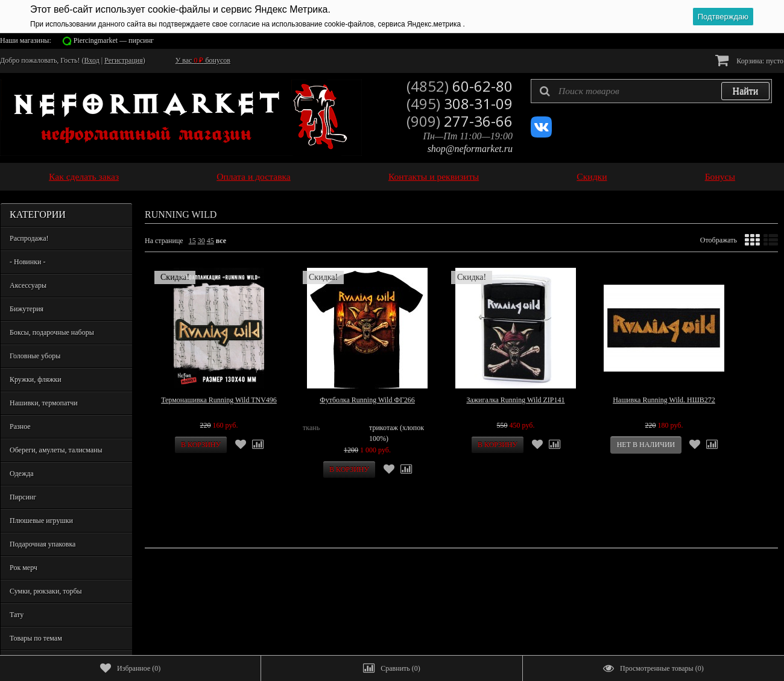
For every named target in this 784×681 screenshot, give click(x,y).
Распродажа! (29, 238)
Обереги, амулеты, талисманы (56, 450)
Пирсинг (23, 497)
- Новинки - (27, 262)
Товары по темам (36, 638)
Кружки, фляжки (36, 379)
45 (210, 241)
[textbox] (651, 91)
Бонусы (720, 176)
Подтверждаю (723, 17)
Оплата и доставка (254, 176)
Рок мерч (24, 568)
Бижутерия (27, 309)
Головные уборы (35, 356)
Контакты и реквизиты (434, 176)
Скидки (592, 176)
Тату (17, 615)
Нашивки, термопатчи (44, 403)
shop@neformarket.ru (470, 149)
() (130, 668)
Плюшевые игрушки (41, 521)
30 (201, 241)
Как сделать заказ (84, 176)
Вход (92, 60)
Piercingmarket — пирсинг (114, 40)
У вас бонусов (203, 60)
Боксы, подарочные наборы (52, 332)
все (221, 241)
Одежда (22, 474)
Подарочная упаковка (43, 544)
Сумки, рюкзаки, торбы (46, 591)
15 (192, 241)
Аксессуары (28, 285)
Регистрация (124, 60)
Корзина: (749, 60)
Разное (20, 426)
